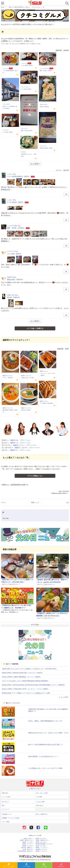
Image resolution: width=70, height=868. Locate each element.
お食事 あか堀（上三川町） (28, 378)
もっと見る (63, 697)
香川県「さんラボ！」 (42, 846)
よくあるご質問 (40, 802)
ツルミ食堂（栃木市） (27, 89)
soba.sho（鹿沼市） (26, 410)
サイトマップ (6, 809)
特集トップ (35, 502)
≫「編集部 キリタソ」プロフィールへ (24, 445)
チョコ (3, 502)
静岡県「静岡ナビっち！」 (27, 840)
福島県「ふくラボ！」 (28, 842)
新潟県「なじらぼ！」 (42, 842)
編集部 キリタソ (7, 376)
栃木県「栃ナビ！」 (29, 839)
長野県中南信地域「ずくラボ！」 (45, 844)
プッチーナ (24, 87)
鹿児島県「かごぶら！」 (42, 849)
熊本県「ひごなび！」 (42, 839)
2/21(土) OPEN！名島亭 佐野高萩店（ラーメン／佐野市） (22, 677)
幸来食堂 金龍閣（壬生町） (47, 148)
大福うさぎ (43, 104)
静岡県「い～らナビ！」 (42, 848)
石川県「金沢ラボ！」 (28, 849)
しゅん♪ (5, 68)
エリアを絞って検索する (35, 328)
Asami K (10, 277)
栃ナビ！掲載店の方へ (42, 814)
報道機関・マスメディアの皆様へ (11, 818)
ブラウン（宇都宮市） (8, 378)
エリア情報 (44, 865)
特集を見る (61, 865)
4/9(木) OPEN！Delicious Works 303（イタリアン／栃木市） (23, 673)
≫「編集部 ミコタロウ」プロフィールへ (26, 448)
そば (67, 502)
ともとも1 (5, 104)
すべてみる (35, 625)
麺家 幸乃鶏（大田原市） (46, 71)
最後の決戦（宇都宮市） (16, 280)
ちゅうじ (23, 128)
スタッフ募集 (6, 822)
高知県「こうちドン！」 (42, 851)
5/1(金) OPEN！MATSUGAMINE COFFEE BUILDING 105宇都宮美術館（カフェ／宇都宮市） (34, 685)
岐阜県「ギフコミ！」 (28, 844)
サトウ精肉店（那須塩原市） (47, 403)
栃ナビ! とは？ (35, 788)
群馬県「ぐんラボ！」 (28, 846)
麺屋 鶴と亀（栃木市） (27, 131)
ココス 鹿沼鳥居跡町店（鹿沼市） (19, 176)
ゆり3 (23, 152)
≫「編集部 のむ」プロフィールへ (19, 440)
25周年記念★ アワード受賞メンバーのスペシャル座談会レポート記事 (26, 693)
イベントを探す (26, 865)
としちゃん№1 (43, 68)
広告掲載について (7, 814)
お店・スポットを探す (9, 865)
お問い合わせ (40, 805)
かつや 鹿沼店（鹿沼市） (27, 66)
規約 (3, 805)
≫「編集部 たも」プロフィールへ (19, 443)
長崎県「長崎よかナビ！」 (43, 840)
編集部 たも (43, 371)
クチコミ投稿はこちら (35, 476)
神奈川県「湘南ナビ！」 (28, 848)
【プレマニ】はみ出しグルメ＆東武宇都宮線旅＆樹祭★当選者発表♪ (25, 681)
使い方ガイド (6, 802)
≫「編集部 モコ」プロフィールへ (19, 450)
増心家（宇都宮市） (45, 107)
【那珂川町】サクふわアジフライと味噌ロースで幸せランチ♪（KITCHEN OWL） (30, 669)
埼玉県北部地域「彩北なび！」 (26, 851)
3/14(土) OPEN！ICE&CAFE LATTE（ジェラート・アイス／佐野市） (26, 689)
